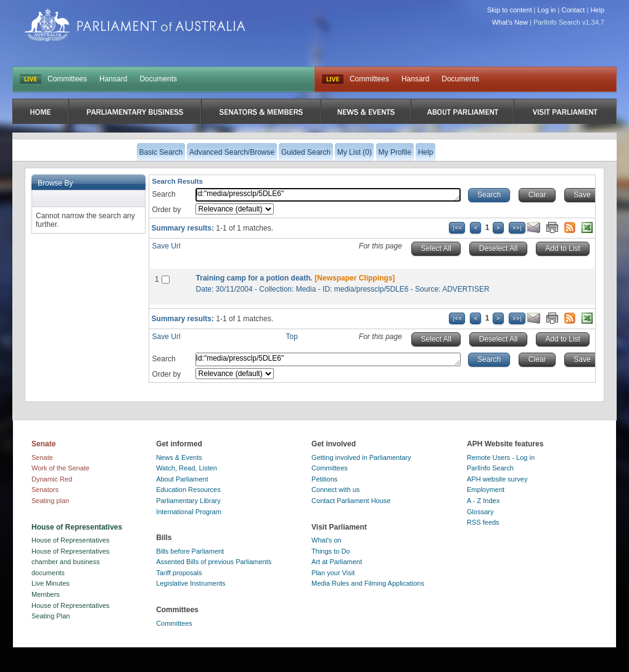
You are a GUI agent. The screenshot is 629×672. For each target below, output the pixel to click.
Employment (486, 490)
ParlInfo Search (490, 468)
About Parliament (182, 479)
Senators (45, 490)
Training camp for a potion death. (254, 278)
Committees (67, 79)
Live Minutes (51, 583)
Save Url (166, 246)
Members (46, 594)
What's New (510, 22)
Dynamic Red (52, 479)
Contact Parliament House (351, 501)
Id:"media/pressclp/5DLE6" (328, 195)
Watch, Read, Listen (187, 468)
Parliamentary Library (188, 501)
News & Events (179, 457)
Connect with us (335, 490)
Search (164, 194)
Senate (42, 457)
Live (333, 80)
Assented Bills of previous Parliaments (214, 562)
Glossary (480, 512)
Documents (158, 79)
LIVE (31, 80)
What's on (327, 540)
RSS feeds (483, 522)
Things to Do (331, 551)
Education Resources (188, 490)
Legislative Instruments (191, 583)
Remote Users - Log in (501, 457)
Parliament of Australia (135, 25)
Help (597, 10)
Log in (547, 10)
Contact (573, 10)
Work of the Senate (60, 468)
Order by (167, 210)
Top (292, 337)
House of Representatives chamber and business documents (71, 562)
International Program (189, 512)
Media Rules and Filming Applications (368, 583)
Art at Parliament (337, 562)
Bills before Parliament (190, 551)
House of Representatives (71, 540)
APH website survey (497, 479)
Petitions (324, 479)
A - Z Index (483, 501)
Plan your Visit (333, 573)
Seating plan (50, 501)
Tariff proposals (179, 573)
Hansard (113, 79)
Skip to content (510, 10)
